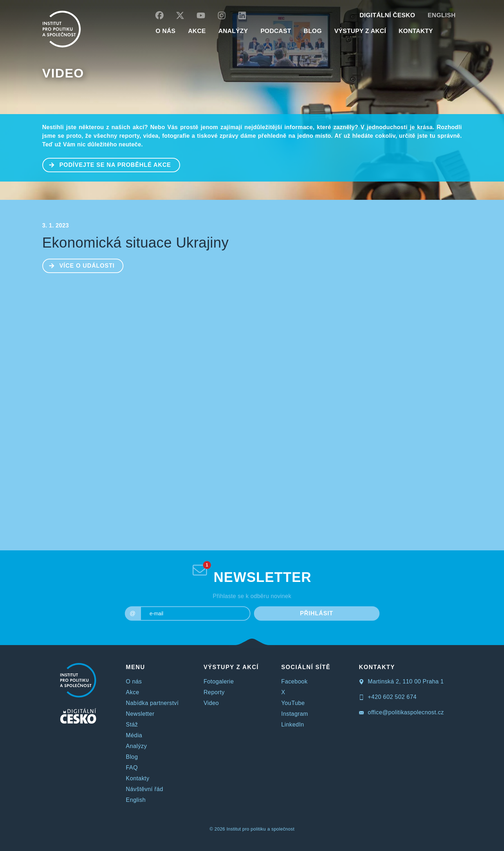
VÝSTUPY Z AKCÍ (231, 667)
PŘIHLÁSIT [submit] (317, 613)
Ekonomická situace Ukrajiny (136, 243)
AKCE (197, 31)
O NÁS (166, 31)
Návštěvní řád (145, 789)
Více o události (79, 265)
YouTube (293, 703)
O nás (134, 681)
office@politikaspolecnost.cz (402, 712)
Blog (132, 757)
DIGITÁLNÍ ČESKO (387, 15)
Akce (133, 692)
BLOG (313, 31)
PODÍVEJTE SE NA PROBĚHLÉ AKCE (107, 164)
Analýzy (233, 31)
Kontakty (138, 778)
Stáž (132, 725)
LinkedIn (293, 725)
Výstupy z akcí (360, 31)
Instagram (295, 714)
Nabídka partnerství (152, 703)
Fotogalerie (218, 681)
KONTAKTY (416, 31)
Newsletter (140, 714)
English (442, 15)
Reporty (214, 692)
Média (134, 735)
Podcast (276, 31)
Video (63, 73)
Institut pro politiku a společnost (260, 829)
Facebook (294, 681)
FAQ (132, 768)
